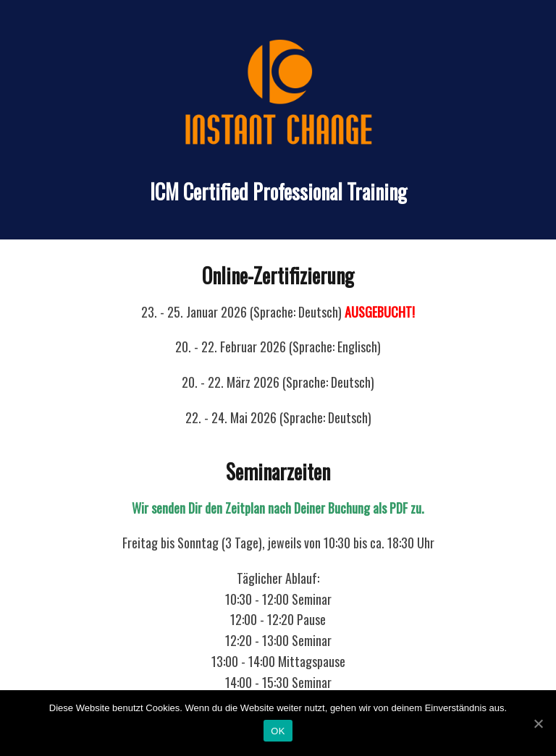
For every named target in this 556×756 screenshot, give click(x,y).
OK (278, 731)
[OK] (538, 723)
